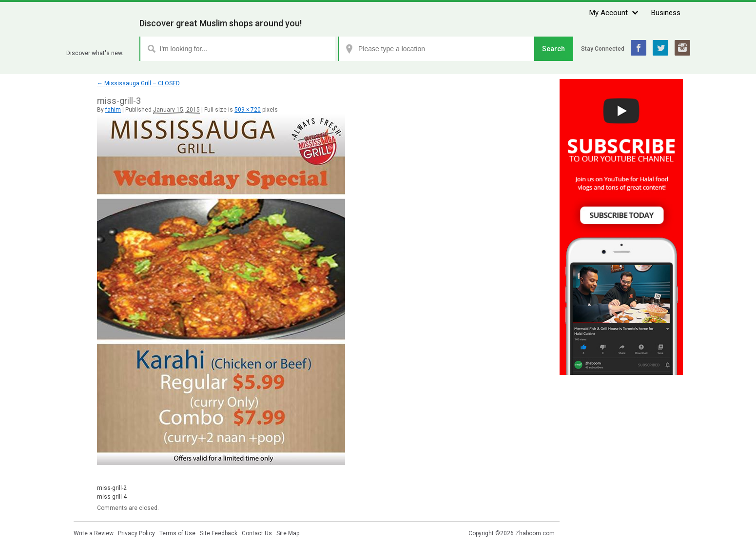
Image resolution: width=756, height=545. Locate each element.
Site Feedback (219, 533)
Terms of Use (177, 533)
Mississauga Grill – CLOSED (138, 83)
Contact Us (257, 533)
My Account (609, 13)
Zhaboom (99, 41)
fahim (113, 110)
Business (666, 13)
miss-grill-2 (112, 488)
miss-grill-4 (112, 497)
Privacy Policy (136, 533)
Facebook (639, 48)
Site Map (288, 533)
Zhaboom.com (535, 533)
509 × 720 (248, 110)
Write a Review (94, 533)
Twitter (660, 48)
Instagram (682, 48)
